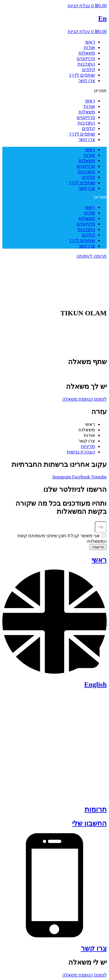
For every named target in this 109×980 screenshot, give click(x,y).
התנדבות (86, 64)
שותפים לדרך (82, 75)
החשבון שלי (89, 823)
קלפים (89, 69)
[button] (54, 91)
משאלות (87, 53)
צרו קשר (87, 81)
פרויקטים (86, 58)
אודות (89, 47)
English (95, 684)
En (102, 18)
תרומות (96, 809)
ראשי (90, 42)
